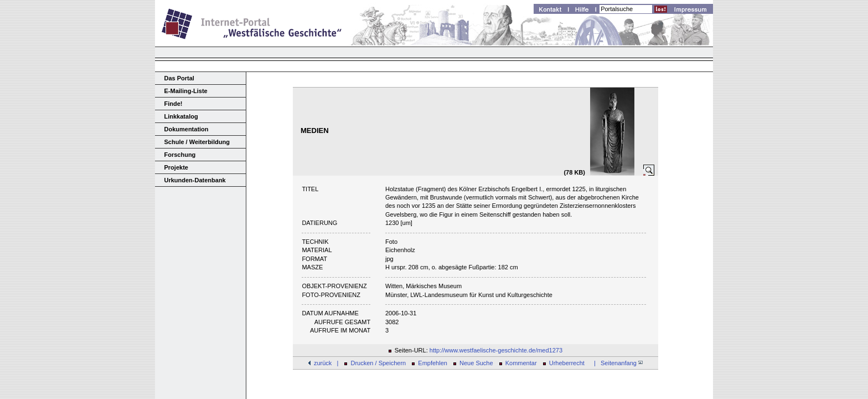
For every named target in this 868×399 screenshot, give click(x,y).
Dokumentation (187, 129)
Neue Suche (476, 363)
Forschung (180, 155)
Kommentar (521, 363)
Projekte (176, 167)
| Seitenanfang (617, 363)
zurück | (326, 363)
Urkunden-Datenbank (195, 180)
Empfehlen (433, 363)
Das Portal (179, 78)
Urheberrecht (567, 363)
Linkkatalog (181, 116)
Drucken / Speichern (379, 363)
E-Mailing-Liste (186, 91)
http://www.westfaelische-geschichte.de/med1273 (496, 350)
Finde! (174, 104)
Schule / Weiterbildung (197, 142)
